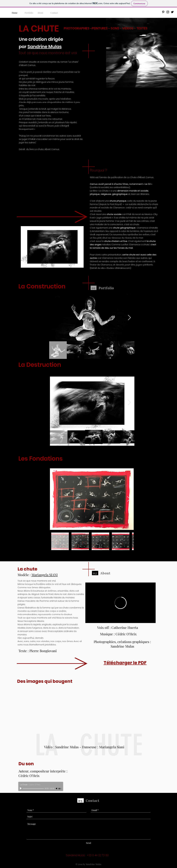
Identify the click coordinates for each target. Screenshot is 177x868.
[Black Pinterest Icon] (163, 12)
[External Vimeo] (120, 603)
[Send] (89, 843)
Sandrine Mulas (45, 47)
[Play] (21, 788)
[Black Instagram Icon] (168, 12)
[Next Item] (129, 318)
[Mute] (57, 788)
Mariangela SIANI (45, 575)
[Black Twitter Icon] (172, 12)
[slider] (60, 789)
